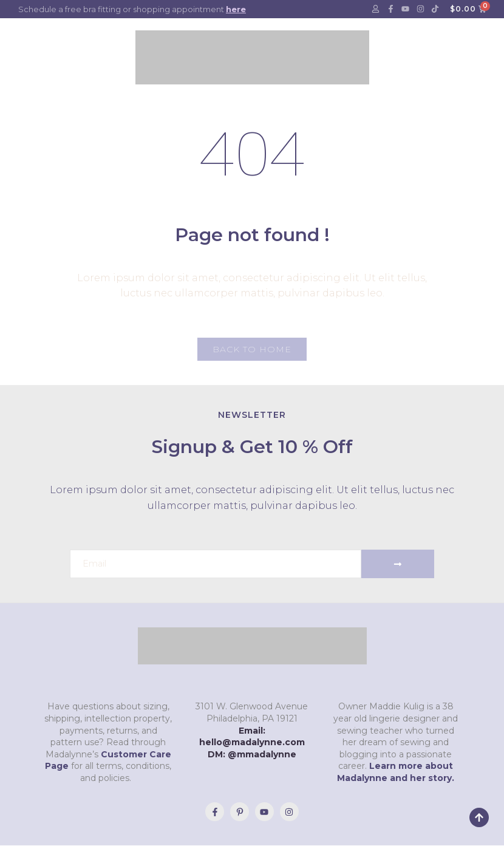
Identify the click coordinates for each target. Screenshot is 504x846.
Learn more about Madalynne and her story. (396, 773)
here (236, 9)
